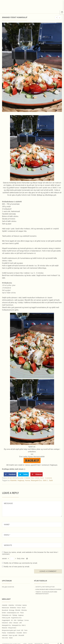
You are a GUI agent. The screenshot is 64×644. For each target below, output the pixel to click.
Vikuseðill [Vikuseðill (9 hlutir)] (21, 635)
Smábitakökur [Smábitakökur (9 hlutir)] (11, 633)
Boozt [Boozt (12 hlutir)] (19, 608)
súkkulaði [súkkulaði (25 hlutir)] (5, 635)
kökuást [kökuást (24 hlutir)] (16, 623)
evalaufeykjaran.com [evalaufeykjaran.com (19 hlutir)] (13, 613)
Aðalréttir (28, 478)
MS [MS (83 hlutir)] (22, 630)
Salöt (51, 480)
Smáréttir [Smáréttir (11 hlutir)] (19, 633)
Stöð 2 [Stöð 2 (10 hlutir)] (25, 633)
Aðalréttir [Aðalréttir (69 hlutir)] (5, 605)
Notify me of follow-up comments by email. (21, 563)
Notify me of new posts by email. (17, 567)
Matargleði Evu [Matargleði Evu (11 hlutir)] (6, 625)
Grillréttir (37, 478)
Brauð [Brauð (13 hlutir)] (24, 608)
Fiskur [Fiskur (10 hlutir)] (22, 613)
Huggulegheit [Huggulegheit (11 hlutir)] (6, 620)
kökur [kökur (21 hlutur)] (11, 623)
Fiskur (32, 478)
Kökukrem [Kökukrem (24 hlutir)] (5, 623)
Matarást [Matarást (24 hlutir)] (5, 628)
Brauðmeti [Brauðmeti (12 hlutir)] (5, 610)
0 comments (49, 478)
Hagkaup (21, 480)
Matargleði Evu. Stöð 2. (39, 480)
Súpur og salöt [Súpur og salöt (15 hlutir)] (13, 635)
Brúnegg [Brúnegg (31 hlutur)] (12, 610)
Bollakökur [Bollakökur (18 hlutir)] (13, 608)
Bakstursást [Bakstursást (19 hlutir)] (5, 608)
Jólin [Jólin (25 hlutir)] (15, 620)
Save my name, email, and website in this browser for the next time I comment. (30, 553)
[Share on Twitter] (23, 474)
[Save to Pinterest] (36, 474)
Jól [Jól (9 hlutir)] (12, 620)
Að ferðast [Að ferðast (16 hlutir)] (18, 605)
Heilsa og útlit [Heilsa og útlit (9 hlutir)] (6, 618)
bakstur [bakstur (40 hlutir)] (25, 605)
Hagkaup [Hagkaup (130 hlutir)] (21, 615)
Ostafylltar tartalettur (45, 587)
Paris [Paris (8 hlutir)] (26, 630)
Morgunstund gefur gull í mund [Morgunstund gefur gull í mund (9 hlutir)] (11, 630)
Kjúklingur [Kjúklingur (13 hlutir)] (20, 620)
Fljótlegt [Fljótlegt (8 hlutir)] (15, 615)
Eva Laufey (20, 478)
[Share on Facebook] (10, 474)
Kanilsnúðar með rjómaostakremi (48, 589)
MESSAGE (32, 509)
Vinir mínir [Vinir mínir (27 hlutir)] (5, 638)
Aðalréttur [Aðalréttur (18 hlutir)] (11, 605)
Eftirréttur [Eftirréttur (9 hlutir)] (24, 610)
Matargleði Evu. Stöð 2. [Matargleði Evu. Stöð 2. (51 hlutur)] (19, 625)
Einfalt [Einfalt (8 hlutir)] (4, 613)
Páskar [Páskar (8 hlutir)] (4, 633)
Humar (42, 478)
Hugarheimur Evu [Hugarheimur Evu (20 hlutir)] (16, 618)
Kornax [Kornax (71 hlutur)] (27, 620)
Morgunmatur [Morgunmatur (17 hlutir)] (12, 628)
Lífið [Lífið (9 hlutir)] (20, 623)
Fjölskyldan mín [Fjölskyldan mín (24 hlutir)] (7, 615)
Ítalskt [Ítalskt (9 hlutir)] (11, 638)
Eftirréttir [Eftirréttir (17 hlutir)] (18, 610)
